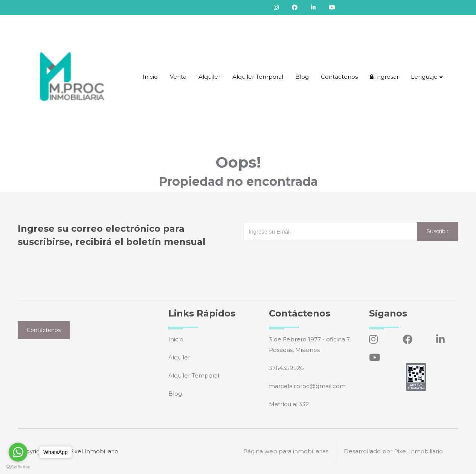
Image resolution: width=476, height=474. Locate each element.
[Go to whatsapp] (18, 452)
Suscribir (438, 231)
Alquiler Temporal (258, 77)
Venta (178, 77)
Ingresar (384, 77)
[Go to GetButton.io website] (18, 466)
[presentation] (301, 256)
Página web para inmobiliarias (286, 451)
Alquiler (209, 77)
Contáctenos (339, 77)
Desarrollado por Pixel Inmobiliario (393, 451)
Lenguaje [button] (424, 77)
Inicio (150, 77)
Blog (302, 77)
